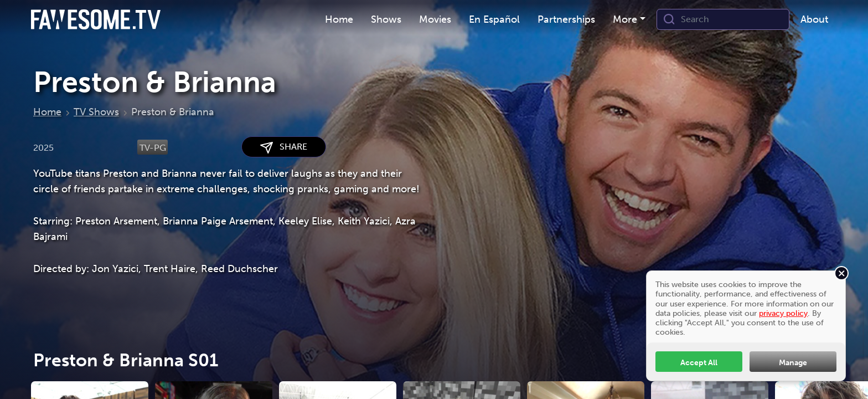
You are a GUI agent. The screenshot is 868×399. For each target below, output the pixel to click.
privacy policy (783, 313)
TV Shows (96, 112)
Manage (793, 362)
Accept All (699, 362)
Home (339, 19)
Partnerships (566, 19)
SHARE (284, 147)
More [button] (625, 19)
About (814, 19)
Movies (435, 19)
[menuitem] (339, 20)
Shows (386, 19)
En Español (494, 19)
